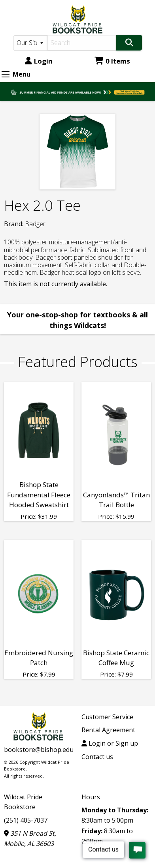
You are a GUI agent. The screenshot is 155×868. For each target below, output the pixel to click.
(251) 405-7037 (26, 820)
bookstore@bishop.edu (39, 750)
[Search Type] (30, 43)
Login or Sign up (110, 743)
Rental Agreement (108, 730)
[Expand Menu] (6, 74)
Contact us (97, 757)
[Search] (82, 43)
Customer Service (107, 717)
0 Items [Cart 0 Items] (112, 61)
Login (39, 61)
